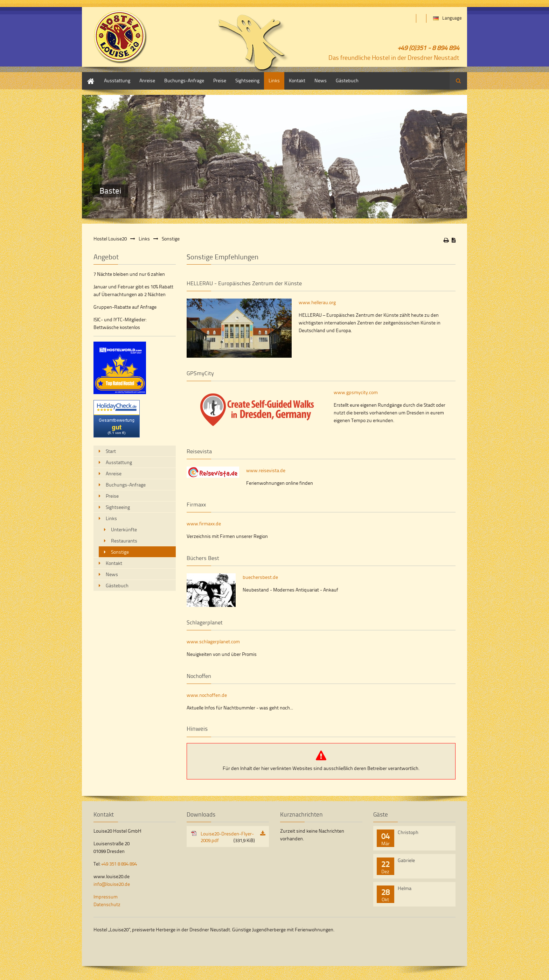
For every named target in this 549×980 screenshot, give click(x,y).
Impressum (106, 897)
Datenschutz (107, 904)
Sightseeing (247, 80)
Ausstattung (117, 80)
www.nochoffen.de (207, 695)
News (321, 80)
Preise (220, 80)
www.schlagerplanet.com (213, 641)
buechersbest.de (260, 577)
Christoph (408, 832)
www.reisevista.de (266, 470)
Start (87, 75)
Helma (405, 888)
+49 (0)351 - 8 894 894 (429, 47)
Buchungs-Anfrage (184, 80)
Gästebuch (347, 80)
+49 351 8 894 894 (119, 864)
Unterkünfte (124, 529)
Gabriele (406, 860)
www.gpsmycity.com (356, 392)
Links (274, 80)
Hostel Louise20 (110, 239)
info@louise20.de (112, 884)
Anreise (147, 80)
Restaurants (124, 541)
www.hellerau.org (317, 302)
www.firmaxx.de (204, 523)
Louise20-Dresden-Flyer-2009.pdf (228, 837)
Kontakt (297, 80)
